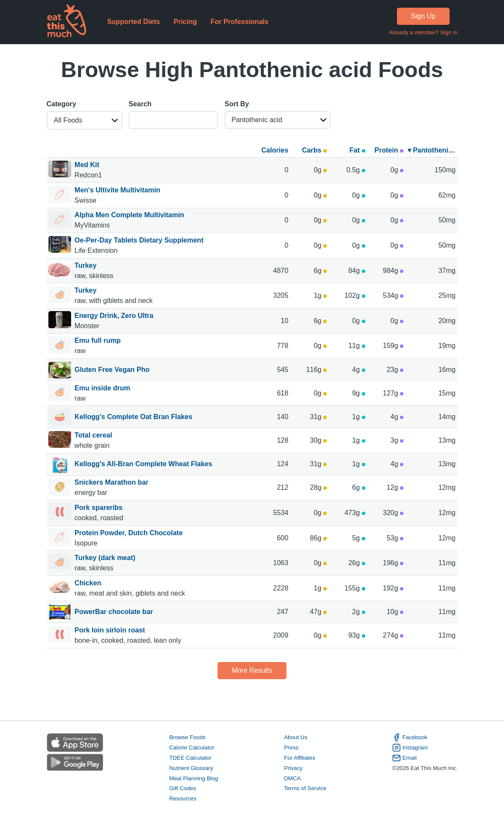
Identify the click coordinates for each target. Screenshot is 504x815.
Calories (275, 150)
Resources (183, 799)
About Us (296, 737)
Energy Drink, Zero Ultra (114, 316)
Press (291, 748)
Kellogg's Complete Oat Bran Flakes (133, 417)
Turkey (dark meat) (106, 558)
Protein (389, 150)
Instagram (410, 748)
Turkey (86, 265)
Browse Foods (187, 737)
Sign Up (423, 16)
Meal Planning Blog (194, 778)
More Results (252, 670)
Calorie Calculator (192, 748)
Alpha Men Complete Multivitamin (129, 215)
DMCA (292, 778)
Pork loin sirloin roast (111, 630)
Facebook (410, 737)
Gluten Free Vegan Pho (112, 370)
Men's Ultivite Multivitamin (117, 190)
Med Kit (87, 165)
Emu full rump (98, 340)
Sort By (237, 104)
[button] (84, 120)
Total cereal (94, 435)
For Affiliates (300, 758)
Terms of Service (305, 788)
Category (61, 104)
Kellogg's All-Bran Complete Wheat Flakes (143, 464)
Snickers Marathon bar (112, 482)
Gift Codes (183, 788)
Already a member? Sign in (423, 32)
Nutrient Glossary (191, 768)
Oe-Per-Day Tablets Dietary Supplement (139, 240)
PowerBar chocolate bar (114, 612)
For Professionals (240, 22)
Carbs (314, 150)
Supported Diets (134, 22)
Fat (357, 150)
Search (140, 104)
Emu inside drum (103, 388)
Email (404, 758)
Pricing (185, 22)
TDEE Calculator (190, 758)
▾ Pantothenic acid (438, 150)
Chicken (89, 583)
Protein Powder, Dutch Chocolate (128, 533)
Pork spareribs (100, 508)
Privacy (293, 768)
